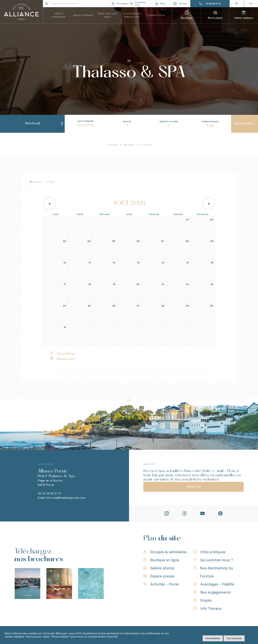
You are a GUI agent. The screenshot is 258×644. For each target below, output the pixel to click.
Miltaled (128, 149)
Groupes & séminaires (165, 551)
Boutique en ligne (161, 559)
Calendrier (146, 149)
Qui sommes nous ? (213, 559)
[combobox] (32, 108)
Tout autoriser (234, 638)
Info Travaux (208, 608)
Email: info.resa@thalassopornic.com (62, 498)
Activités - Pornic (161, 583)
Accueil (113, 149)
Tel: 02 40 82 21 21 (49, 493)
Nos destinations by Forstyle (213, 571)
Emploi (202, 600)
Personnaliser (213, 638)
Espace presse (159, 575)
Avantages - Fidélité (214, 583)
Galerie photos (159, 567)
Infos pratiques (210, 551)
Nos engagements (212, 591)
